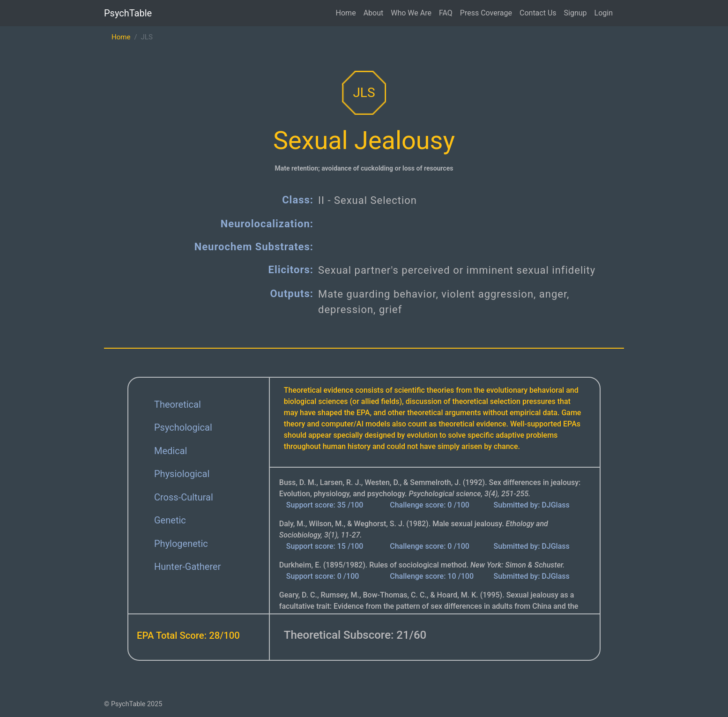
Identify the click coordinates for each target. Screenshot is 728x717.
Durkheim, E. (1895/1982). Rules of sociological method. (422, 565)
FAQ (446, 13)
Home (346, 13)
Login (604, 13)
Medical (171, 451)
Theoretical (178, 404)
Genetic (170, 520)
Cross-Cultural (184, 497)
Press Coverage (486, 13)
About (374, 13)
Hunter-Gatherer (187, 567)
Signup (576, 13)
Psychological (183, 427)
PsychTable (128, 13)
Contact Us (538, 13)
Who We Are (411, 13)
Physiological (182, 474)
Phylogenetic (181, 544)
